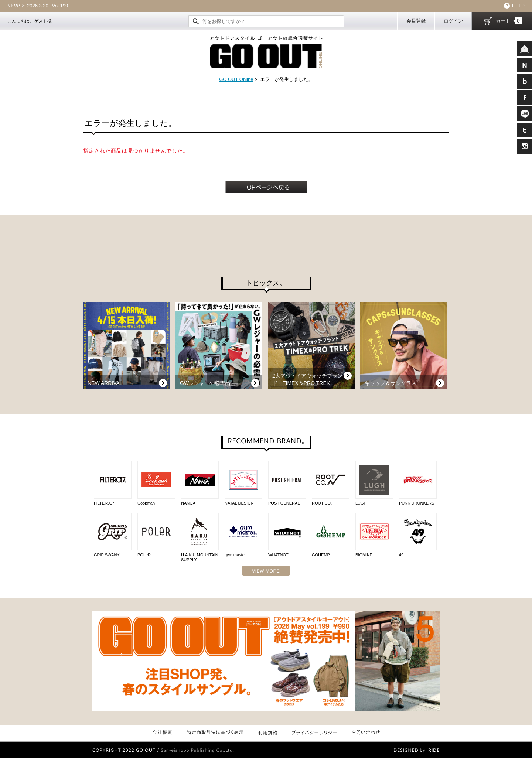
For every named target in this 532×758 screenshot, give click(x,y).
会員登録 (416, 21)
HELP (518, 6)
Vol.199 (47, 6)
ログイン (453, 21)
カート (509, 21)
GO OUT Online (236, 79)
